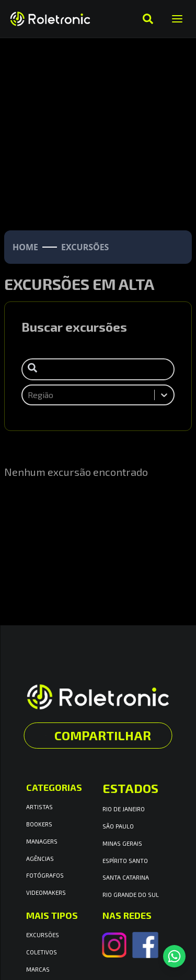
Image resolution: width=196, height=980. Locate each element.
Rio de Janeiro (124, 809)
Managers (42, 841)
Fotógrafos (45, 875)
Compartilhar (98, 735)
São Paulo (118, 826)
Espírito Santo (125, 861)
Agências (40, 859)
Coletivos (42, 952)
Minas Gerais (122, 843)
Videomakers (46, 892)
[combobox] (29, 395)
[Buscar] (148, 19)
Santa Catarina (126, 877)
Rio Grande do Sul (131, 895)
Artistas (39, 807)
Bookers (39, 824)
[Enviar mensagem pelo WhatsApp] (174, 956)
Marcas (38, 969)
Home (25, 247)
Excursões (43, 935)
